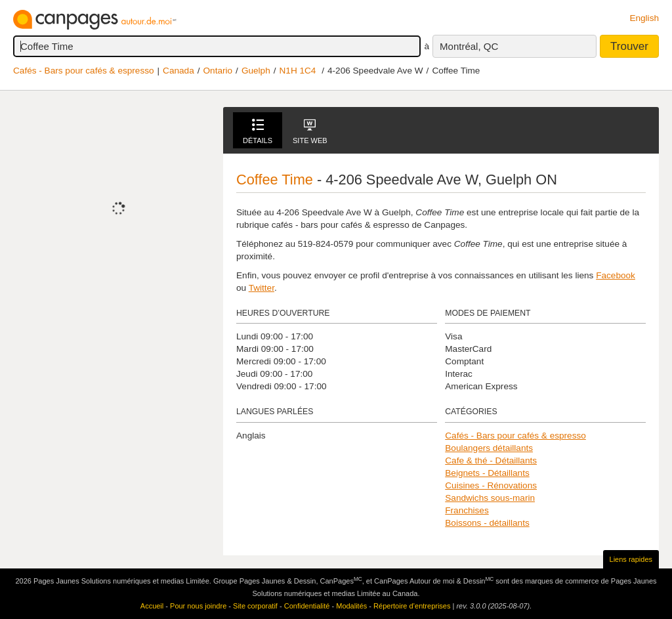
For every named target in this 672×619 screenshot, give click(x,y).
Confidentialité (307, 606)
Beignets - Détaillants (487, 473)
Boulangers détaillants (489, 448)
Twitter (262, 288)
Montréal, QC (469, 46)
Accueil (152, 606)
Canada (178, 71)
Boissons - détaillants (487, 523)
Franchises (467, 510)
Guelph (256, 71)
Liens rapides (631, 559)
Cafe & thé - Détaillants (491, 460)
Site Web (310, 132)
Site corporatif (255, 606)
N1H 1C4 (298, 71)
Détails (258, 132)
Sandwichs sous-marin (490, 498)
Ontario (218, 71)
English (644, 18)
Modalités (351, 606)
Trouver (629, 46)
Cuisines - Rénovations (491, 485)
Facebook (616, 275)
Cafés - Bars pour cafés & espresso (84, 71)
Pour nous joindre (198, 606)
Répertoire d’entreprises (412, 606)
